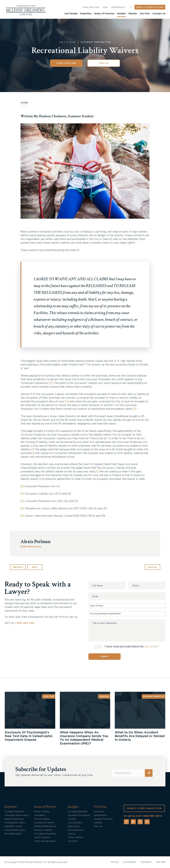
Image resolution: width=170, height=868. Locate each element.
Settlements (101, 815)
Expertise (86, 14)
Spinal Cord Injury (14, 819)
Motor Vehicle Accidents (42, 814)
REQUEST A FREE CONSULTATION (144, 808)
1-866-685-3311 (91, 7)
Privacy (115, 862)
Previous (18, 567)
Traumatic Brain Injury (17, 815)
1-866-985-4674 (152, 816)
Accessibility (130, 862)
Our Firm (145, 14)
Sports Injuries (42, 837)
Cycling (72, 819)
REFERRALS (118, 7)
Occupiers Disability (45, 834)
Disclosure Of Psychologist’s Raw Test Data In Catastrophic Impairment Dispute (29, 736)
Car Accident (75, 823)
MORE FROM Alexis (31, 547)
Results (133, 14)
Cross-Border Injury (45, 841)
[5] (97, 472)
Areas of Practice (104, 14)
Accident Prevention (96, 42)
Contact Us (159, 14)
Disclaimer (146, 862)
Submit (104, 657)
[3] (135, 409)
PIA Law (98, 826)
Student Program (103, 819)
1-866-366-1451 (25, 623)
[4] (32, 449)
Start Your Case (66, 63)
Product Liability (43, 830)
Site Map (161, 862)
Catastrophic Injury (15, 830)
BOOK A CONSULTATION (150, 7)
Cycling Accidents (44, 823)
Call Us (104, 63)
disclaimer (151, 647)
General (104, 696)
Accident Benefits (154, 696)
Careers (98, 823)
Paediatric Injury (13, 826)
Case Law (49, 696)
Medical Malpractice (45, 826)
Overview (99, 812)
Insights (121, 14)
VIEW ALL (153, 567)
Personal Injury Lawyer (76, 832)
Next (35, 567)
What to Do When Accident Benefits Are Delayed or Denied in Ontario (140, 736)
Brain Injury (74, 826)
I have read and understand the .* (127, 647)
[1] (51, 383)
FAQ (105, 7)
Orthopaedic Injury (15, 823)
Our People (71, 14)
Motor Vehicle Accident (76, 839)
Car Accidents (42, 819)
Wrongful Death (13, 834)
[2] (67, 402)
